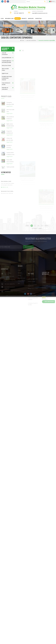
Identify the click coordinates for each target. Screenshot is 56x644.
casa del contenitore (31, 41)
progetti (24, 19)
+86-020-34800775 (19, 13)
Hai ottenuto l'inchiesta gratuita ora (47, 643)
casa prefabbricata (7, 58)
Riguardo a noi (9, 19)
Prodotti (18, 19)
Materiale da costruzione (5, 88)
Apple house (5, 73)
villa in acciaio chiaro (5, 69)
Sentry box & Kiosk (6, 66)
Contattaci (38, 19)
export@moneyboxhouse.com (40, 13)
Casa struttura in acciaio (6, 84)
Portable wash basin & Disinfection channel (7, 78)
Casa (2, 19)
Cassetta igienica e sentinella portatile (7, 62)
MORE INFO (31, 19)
